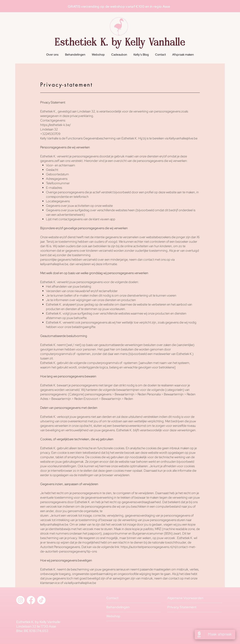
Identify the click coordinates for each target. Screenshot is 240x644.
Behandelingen (118, 607)
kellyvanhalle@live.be (82, 583)
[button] (75, 55)
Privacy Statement (182, 607)
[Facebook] (31, 600)
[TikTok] (41, 600)
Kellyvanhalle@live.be (183, 138)
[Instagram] (20, 600)
